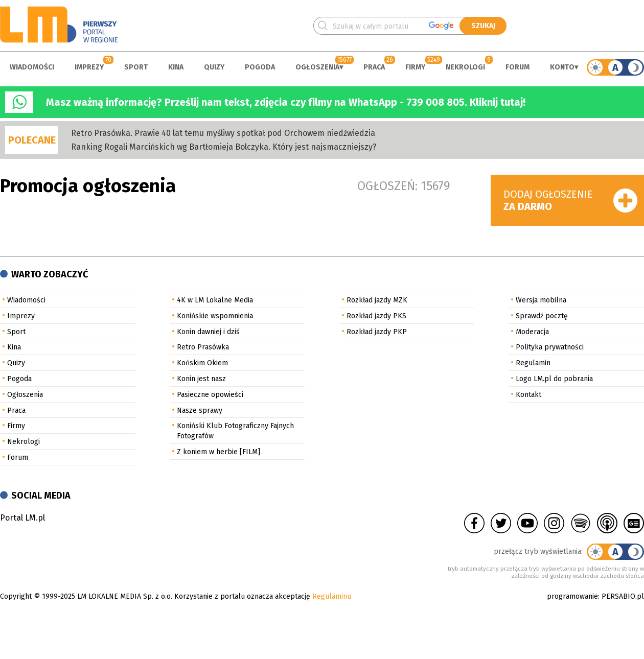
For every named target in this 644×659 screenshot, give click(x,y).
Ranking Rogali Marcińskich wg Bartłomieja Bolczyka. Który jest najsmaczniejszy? (224, 147)
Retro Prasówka (203, 347)
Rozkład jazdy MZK (377, 300)
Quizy (214, 67)
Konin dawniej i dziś (208, 332)
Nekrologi (465, 67)
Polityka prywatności (550, 347)
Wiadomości (32, 67)
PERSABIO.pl (623, 596)
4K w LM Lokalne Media (215, 300)
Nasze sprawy (200, 410)
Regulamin (533, 363)
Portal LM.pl (22, 518)
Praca (374, 67)
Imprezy (89, 67)
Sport (136, 67)
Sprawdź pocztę (542, 316)
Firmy (415, 67)
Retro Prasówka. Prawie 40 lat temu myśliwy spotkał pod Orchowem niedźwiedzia (223, 133)
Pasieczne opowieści (210, 395)
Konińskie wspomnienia (215, 316)
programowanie (572, 596)
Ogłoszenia (317, 67)
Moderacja (532, 332)
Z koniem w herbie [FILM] (218, 452)
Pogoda (260, 67)
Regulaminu (332, 596)
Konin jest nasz (201, 379)
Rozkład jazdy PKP (377, 332)
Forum (517, 67)
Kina (176, 67)
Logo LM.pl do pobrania (554, 379)
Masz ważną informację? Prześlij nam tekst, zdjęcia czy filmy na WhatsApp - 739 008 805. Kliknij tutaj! (286, 102)
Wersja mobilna (541, 300)
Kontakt (528, 395)
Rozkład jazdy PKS (376, 316)
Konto (562, 67)
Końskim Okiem (202, 363)
